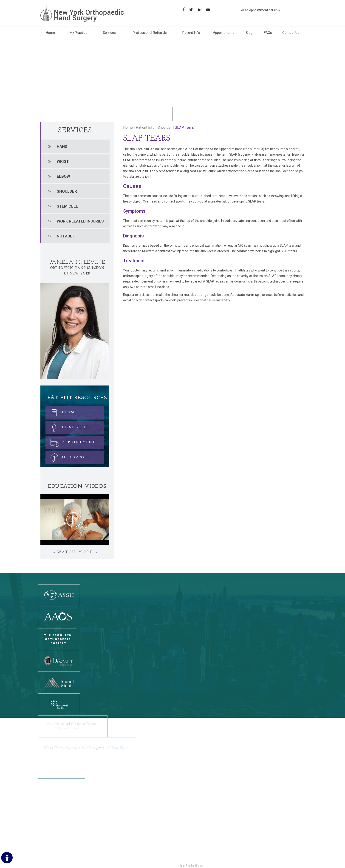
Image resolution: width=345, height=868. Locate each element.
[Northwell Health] (59, 704)
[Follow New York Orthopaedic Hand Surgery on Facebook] (184, 9)
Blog (249, 33)
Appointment (71, 441)
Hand (62, 146)
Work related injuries (80, 221)
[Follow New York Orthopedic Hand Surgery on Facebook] (109, 829)
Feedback (48, 825)
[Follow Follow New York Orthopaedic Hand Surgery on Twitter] (193, 9)
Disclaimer (48, 811)
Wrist (63, 161)
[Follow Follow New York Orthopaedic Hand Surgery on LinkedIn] (201, 9)
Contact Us (291, 33)
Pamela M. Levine (77, 262)
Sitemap (47, 831)
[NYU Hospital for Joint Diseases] (73, 726)
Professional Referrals (150, 33)
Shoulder (67, 191)
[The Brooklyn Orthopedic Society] (58, 639)
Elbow (63, 176)
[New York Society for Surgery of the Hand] (87, 748)
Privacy (46, 818)
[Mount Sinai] (59, 682)
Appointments (224, 33)
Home (50, 33)
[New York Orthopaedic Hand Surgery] (82, 13)
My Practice (78, 33)
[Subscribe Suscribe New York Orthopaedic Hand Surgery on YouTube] (210, 9)
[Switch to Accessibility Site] (7, 858)
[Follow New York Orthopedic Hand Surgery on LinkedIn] (126, 829)
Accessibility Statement (58, 845)
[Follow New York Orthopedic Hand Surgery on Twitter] (118, 829)
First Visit (68, 427)
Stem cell (67, 206)
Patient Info (191, 33)
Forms (62, 412)
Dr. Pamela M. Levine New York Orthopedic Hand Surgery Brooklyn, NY (94, 865)
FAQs (268, 33)
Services (109, 33)
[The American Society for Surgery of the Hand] (59, 595)
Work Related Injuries (193, 838)
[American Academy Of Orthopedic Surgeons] (58, 617)
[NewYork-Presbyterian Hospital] (62, 768)
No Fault (66, 236)
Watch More (75, 552)
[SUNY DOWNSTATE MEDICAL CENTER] (59, 661)
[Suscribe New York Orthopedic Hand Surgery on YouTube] (135, 829)
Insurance (67, 456)
